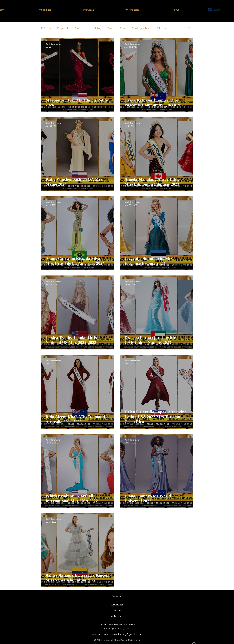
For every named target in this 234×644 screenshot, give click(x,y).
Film (110, 28)
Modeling (96, 28)
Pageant (63, 28)
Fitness (161, 28)
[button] (189, 29)
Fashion (79, 28)
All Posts (46, 28)
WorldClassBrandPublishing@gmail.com (117, 634)
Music (122, 28)
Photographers (141, 28)
